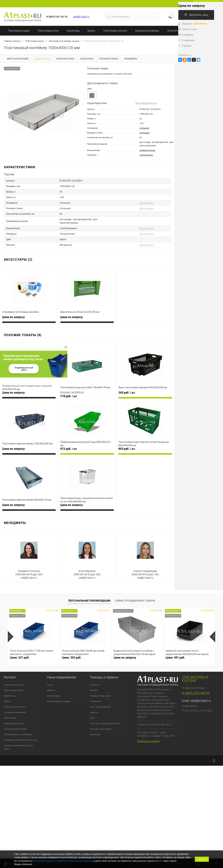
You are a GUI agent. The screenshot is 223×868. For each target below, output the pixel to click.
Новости (94, 712)
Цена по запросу (13, 317)
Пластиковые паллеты (115, 31)
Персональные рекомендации (89, 601)
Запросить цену (196, 15)
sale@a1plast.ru (81, 17)
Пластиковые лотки (48, 31)
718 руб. (69, 396)
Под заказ (185, 46)
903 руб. (127, 449)
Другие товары (147, 203)
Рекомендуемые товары (59, 701)
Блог (92, 718)
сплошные (144, 133)
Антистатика (174, 31)
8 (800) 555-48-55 (196, 693)
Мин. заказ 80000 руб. (100, 707)
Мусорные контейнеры (147, 31)
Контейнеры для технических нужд (21, 740)
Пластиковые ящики (19, 31)
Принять (202, 859)
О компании (96, 701)
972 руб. (69, 449)
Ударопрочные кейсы (14, 723)
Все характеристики (146, 103)
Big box (91, 31)
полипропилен (146, 155)
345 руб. (127, 393)
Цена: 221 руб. (20, 657)
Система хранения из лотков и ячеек (19, 747)
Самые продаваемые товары (135, 601)
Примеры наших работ (101, 729)
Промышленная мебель (15, 729)
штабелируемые (147, 150)
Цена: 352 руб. (72, 657)
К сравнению (186, 40)
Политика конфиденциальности (105, 723)
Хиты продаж (53, 696)
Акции (50, 685)
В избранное (186, 35)
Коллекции (95, 734)
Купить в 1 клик (188, 29)
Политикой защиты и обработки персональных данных (64, 861)
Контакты (95, 685)
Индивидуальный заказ (24, 369)
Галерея (94, 690)
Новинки (51, 690)
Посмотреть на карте (148, 741)
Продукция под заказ (100, 696)
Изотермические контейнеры (18, 734)
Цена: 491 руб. (175, 657)
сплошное (144, 128)
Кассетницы (73, 31)
